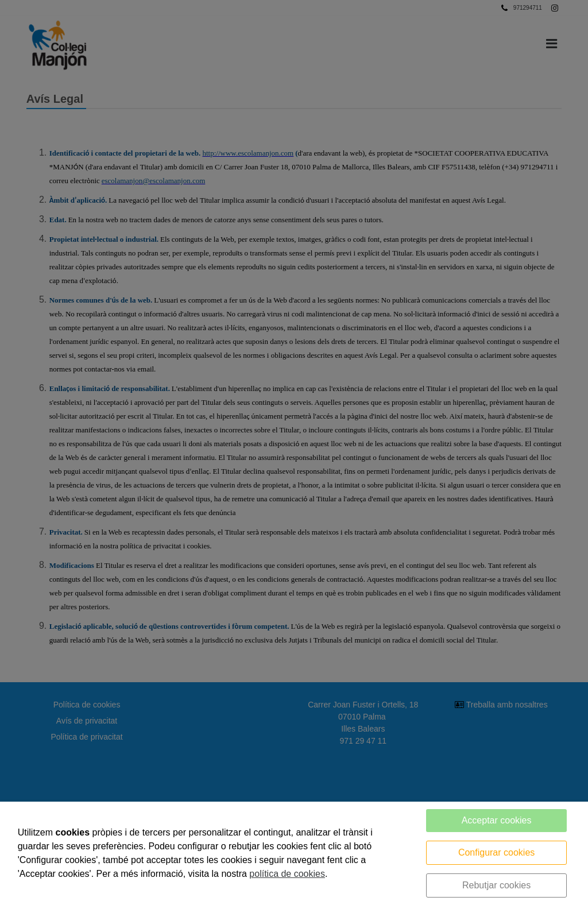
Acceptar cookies (497, 820)
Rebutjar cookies (496, 885)
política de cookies (287, 874)
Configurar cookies (496, 852)
